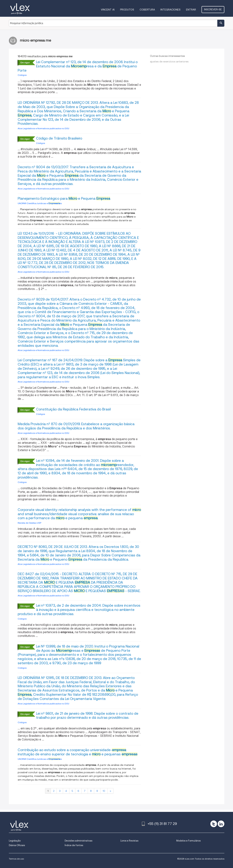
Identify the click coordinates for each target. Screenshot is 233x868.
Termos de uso (16, 859)
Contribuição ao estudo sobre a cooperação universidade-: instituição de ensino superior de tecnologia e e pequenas (78, 752)
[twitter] (214, 824)
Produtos (127, 10)
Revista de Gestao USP (29, 523)
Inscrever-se (213, 9)
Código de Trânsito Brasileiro (59, 138)
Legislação (15, 841)
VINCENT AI (108, 10)
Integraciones (170, 10)
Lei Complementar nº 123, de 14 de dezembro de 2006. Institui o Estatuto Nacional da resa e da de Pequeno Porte (78, 66)
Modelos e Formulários (188, 841)
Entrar (191, 10)
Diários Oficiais (17, 845)
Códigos (22, 75)
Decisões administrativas (78, 841)
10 (104, 791)
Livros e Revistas (129, 841)
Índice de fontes (74, 845)
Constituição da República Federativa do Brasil (73, 409)
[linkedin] (221, 824)
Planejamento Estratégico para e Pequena (64, 199)
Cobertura (147, 10)
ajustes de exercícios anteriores (169, 61)
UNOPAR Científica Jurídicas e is (40, 203)
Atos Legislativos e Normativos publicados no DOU (43, 128)
